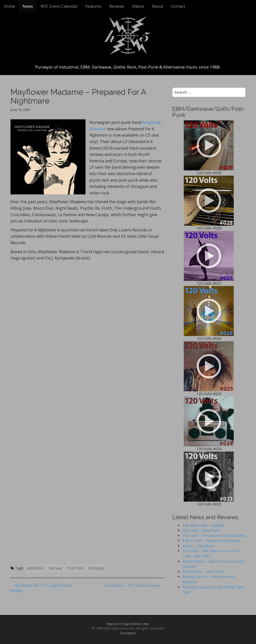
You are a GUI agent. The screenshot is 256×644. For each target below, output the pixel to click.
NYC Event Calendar (59, 6)
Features (93, 6)
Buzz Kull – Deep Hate (201, 530)
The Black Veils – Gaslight (203, 525)
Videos (138, 6)
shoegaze (97, 568)
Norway (56, 568)
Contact (178, 6)
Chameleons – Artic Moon (203, 572)
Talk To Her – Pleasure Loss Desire (211, 541)
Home (9, 6)
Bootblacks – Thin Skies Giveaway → (135, 585)
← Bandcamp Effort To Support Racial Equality (41, 588)
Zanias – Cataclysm (198, 546)
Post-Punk (75, 568)
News (28, 6)
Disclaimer (128, 633)
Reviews (117, 6)
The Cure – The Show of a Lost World (213, 536)
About (157, 6)
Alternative (36, 568)
